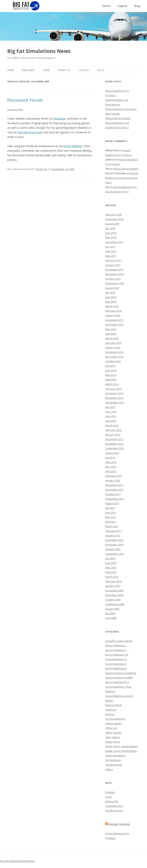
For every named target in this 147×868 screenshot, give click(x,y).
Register (110, 792)
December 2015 (114, 320)
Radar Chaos (113, 742)
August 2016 (112, 288)
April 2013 (111, 421)
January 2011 (113, 535)
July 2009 (110, 613)
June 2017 (111, 251)
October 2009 (113, 600)
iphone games (114, 723)
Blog (137, 6)
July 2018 (110, 228)
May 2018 (111, 237)
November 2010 (114, 545)
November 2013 (114, 398)
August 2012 (112, 453)
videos (109, 769)
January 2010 (113, 586)
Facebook (60, 119)
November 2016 (114, 274)
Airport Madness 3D (117, 655)
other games (113, 737)
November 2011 (114, 490)
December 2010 (114, 540)
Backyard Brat (113, 705)
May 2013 (111, 416)
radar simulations (116, 755)
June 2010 (111, 563)
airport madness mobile (119, 678)
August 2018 (112, 224)
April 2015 (111, 334)
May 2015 (111, 329)
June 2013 (111, 412)
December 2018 (114, 219)
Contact (84, 70)
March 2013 (112, 425)
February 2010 (114, 581)
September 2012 (115, 448)
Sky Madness (113, 760)
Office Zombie (113, 733)
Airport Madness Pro (117, 682)
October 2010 (113, 549)
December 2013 (114, 393)
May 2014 (111, 375)
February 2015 (114, 343)
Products (64, 70)
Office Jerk (111, 728)
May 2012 (111, 467)
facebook (42, 169)
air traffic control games (119, 641)
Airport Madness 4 (116, 659)
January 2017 (113, 265)
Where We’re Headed (118, 118)
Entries (112, 801)
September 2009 (115, 604)
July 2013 (110, 407)
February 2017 (114, 260)
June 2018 (111, 233)
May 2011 (111, 517)
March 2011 (112, 526)
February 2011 (114, 531)
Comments (114, 806)
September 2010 (115, 554)
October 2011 (113, 494)
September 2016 (115, 283)
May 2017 (111, 256)
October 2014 (113, 361)
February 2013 (114, 430)
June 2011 (111, 513)
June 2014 (111, 370)
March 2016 (112, 306)
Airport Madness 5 (116, 664)
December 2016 (114, 270)
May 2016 (111, 302)
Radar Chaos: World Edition (121, 751)
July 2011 (110, 508)
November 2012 (114, 444)
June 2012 (111, 462)
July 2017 (110, 247)
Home (11, 70)
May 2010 (111, 568)
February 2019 (114, 215)
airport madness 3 (116, 650)
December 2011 (114, 485)
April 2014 (111, 380)
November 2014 (114, 357)
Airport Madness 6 (116, 668)
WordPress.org (114, 811)
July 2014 (110, 366)
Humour (110, 714)
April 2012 (111, 471)
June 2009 (111, 618)
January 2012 (113, 480)
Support (122, 6)
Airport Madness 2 (116, 645)
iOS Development (115, 719)
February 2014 (114, 389)
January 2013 (113, 435)
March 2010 (112, 577)
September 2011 (115, 499)
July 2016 (110, 292)
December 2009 (114, 590)
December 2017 (114, 242)
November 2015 (114, 325)
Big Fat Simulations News (39, 51)
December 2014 (114, 352)
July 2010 (110, 558)
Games (106, 6)
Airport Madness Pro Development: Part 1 (122, 178)
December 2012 (114, 439)
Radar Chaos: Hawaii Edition (122, 746)
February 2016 (114, 311)
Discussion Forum (25, 100)
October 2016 (113, 279)
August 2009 (112, 609)
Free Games (28, 70)
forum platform (73, 146)
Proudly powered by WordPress (17, 861)
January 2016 (113, 315)
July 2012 (110, 457)
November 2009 (114, 595)
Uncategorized (114, 765)
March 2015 (112, 338)
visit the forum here (30, 132)
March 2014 (112, 384)
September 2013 (115, 402)
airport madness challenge (121, 673)
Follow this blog (119, 824)
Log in (109, 797)
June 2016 (111, 297)
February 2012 (114, 476)
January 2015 (113, 347)
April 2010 (111, 572)
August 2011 (112, 503)
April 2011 (111, 522)
